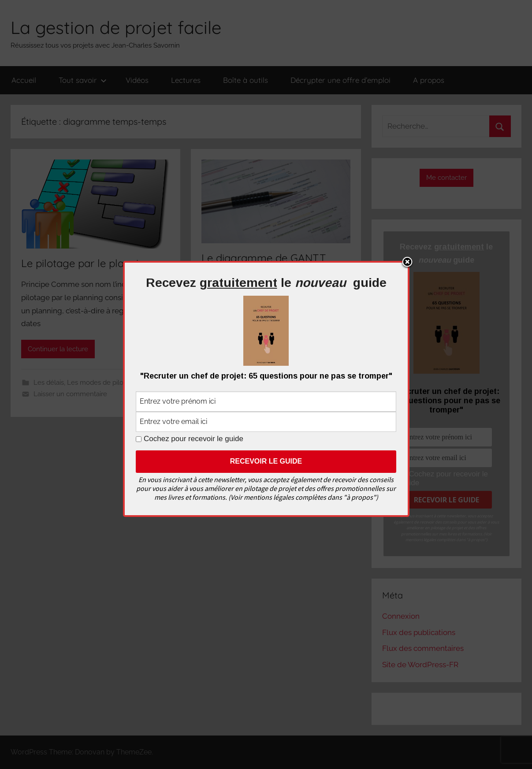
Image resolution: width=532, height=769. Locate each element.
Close (407, 263)
